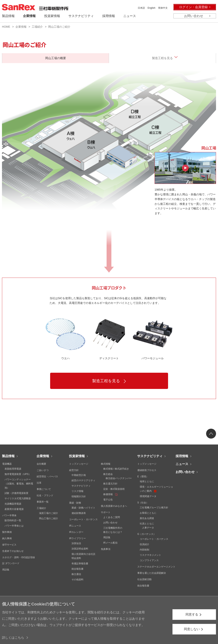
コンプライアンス (149, 560)
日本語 (141, 8)
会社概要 (41, 464)
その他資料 (77, 580)
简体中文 (163, 8)
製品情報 (8, 456)
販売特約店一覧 (13, 520)
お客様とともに (148, 513)
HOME (6, 27)
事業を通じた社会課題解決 (152, 573)
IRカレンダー (76, 532)
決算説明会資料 (80, 549)
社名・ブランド (45, 496)
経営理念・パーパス (47, 477)
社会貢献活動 (144, 579)
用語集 (6, 570)
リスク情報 (77, 491)
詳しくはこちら (13, 638)
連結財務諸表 (79, 513)
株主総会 (108, 474)
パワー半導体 (9, 515)
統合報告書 (77, 569)
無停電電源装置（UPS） (18, 474)
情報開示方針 (79, 496)
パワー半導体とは (14, 526)
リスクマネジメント (150, 555)
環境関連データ (148, 496)
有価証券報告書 (80, 564)
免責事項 (106, 549)
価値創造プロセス (147, 470)
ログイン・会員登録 (193, 7)
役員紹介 (144, 544)
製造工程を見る (162, 58)
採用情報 (182, 456)
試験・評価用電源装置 (16, 493)
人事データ (148, 528)
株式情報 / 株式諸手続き (116, 469)
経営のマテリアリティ (83, 480)
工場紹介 (37, 27)
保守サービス (9, 545)
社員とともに (147, 524)
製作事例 (7, 532)
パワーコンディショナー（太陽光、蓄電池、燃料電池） (19, 484)
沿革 (39, 483)
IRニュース (75, 526)
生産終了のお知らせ (13, 551)
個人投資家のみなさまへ (114, 506)
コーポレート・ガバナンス (83, 519)
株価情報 (110, 494)
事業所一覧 (43, 502)
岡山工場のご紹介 (49, 518)
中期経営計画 (79, 475)
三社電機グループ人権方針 (154, 508)
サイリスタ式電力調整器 (18, 498)
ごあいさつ (43, 470)
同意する (192, 614)
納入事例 (7, 538)
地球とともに (147, 481)
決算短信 (76, 543)
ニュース (182, 464)
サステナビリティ (81, 486)
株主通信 (76, 574)
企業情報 (21, 27)
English (152, 8)
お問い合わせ (194, 16)
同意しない (192, 629)
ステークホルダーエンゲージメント (156, 567)
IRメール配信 (110, 543)
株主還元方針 (110, 484)
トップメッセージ (79, 464)
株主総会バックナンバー (119, 478)
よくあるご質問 (112, 517)
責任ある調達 (147, 518)
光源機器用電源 (13, 504)
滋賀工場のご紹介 (49, 513)
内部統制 (144, 550)
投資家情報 (77, 456)
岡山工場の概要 (56, 58)
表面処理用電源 (13, 469)
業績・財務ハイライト (83, 508)
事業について (44, 489)
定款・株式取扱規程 (114, 489)
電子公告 (108, 500)
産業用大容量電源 (14, 509)
